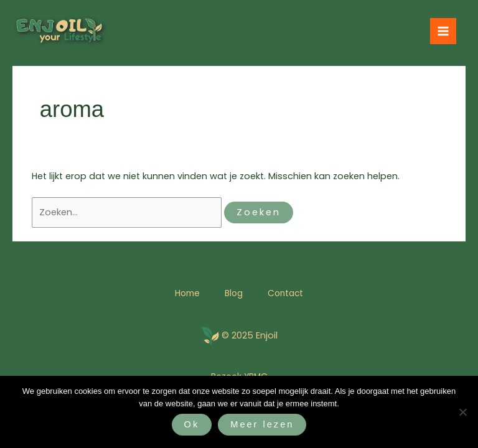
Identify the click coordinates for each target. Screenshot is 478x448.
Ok (192, 424)
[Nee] (462, 412)
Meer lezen (262, 424)
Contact (285, 293)
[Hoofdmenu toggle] (443, 31)
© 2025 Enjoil (250, 335)
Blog (234, 293)
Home (187, 293)
